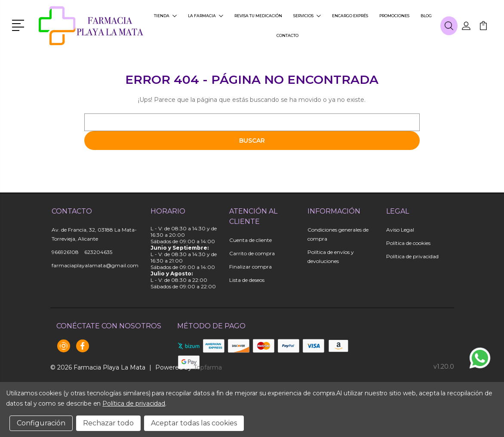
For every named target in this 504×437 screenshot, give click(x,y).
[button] (20, 24)
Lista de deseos (247, 280)
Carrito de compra (252, 253)
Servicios (307, 16)
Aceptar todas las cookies (194, 423)
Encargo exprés (350, 16)
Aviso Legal (400, 230)
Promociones (394, 16)
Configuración (41, 423)
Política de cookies (408, 243)
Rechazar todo (108, 423)
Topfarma (208, 367)
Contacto (287, 35)
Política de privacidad (412, 256)
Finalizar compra (250, 267)
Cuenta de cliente (250, 240)
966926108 (65, 252)
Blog (426, 16)
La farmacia (206, 16)
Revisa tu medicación (258, 16)
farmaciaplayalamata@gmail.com (95, 265)
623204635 (98, 252)
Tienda (165, 16)
